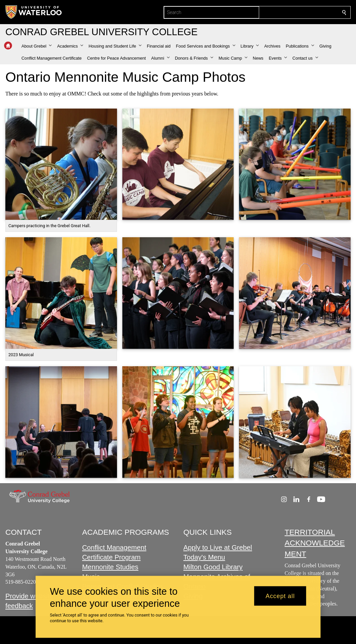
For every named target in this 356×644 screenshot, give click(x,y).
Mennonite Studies (110, 567)
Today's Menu (204, 558)
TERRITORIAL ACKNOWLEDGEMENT (315, 543)
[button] (37, 46)
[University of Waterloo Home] (34, 12)
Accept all (280, 596)
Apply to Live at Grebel (218, 548)
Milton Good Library (213, 567)
